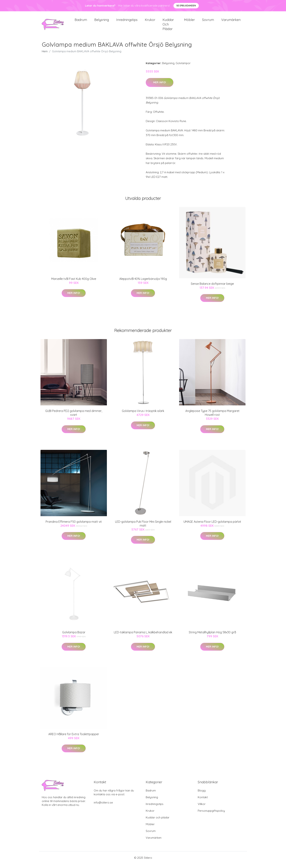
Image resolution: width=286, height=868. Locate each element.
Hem (45, 55)
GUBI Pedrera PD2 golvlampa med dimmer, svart (74, 417)
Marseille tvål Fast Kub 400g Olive (74, 283)
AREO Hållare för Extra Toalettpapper (74, 738)
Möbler (189, 22)
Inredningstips (127, 22)
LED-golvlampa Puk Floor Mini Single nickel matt (143, 528)
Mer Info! (160, 86)
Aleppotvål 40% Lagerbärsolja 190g (143, 283)
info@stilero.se (103, 807)
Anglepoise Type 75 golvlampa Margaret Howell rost (212, 417)
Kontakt (203, 801)
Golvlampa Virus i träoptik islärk (143, 415)
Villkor (202, 808)
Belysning (102, 22)
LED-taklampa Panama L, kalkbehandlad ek (143, 636)
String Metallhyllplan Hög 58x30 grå (212, 636)
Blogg (202, 794)
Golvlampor (183, 67)
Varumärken (231, 22)
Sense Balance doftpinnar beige (212, 288)
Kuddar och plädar (168, 26)
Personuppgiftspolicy (211, 815)
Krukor (150, 22)
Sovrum (208, 22)
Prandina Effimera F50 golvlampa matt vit (74, 526)
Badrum (81, 22)
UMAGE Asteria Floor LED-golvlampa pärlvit (212, 526)
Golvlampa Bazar (74, 636)
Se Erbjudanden (186, 6)
